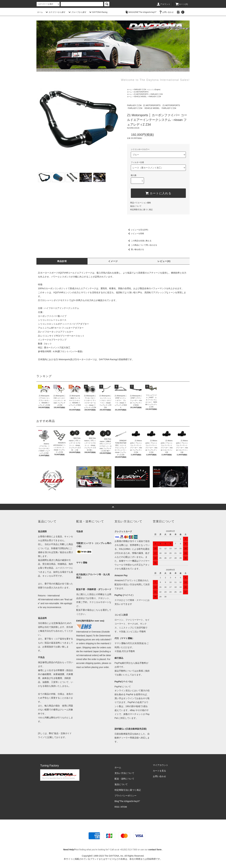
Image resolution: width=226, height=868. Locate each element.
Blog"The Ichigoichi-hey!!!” (127, 801)
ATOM (124, 807)
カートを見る (159, 771)
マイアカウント (161, 765)
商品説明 (62, 261)
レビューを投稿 (136, 233)
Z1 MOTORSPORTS (141, 92)
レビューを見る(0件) (138, 230)
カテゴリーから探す (55, 12)
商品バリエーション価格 (141, 203)
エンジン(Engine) (154, 90)
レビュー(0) (164, 261)
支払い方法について (124, 773)
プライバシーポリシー (126, 796)
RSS (117, 807)
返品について (136, 206)
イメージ (113, 261)
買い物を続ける (136, 249)
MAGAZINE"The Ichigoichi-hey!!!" (141, 12)
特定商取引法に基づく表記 (141, 210)
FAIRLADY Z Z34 (140, 90)
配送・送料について (124, 779)
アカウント (163, 4)
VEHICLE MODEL (140, 97)
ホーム (40, 12)
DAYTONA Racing (98, 12)
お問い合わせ (166, 12)
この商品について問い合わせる (142, 245)
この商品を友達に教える (139, 241)
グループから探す (77, 12)
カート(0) (182, 4)
